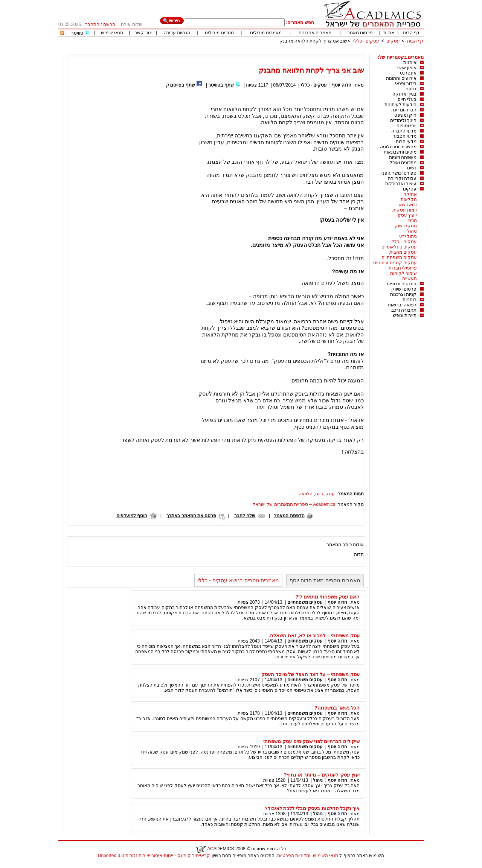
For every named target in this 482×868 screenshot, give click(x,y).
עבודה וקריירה (402, 178)
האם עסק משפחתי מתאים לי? (327, 597)
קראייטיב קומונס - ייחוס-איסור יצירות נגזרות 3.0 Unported (154, 856)
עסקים (393, 41)
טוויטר (77, 33)
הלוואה (306, 494)
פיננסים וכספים (402, 284)
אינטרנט (408, 73)
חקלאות (409, 199)
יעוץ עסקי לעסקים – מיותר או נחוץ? (322, 775)
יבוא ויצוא (408, 205)
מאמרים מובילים (266, 33)
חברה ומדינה (404, 110)
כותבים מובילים (219, 33)
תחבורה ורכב (404, 310)
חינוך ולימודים (403, 120)
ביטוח (411, 89)
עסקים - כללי (366, 41)
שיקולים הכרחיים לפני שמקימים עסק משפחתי (311, 741)
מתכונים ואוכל (403, 163)
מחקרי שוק (406, 226)
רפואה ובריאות (402, 305)
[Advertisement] (287, 52)
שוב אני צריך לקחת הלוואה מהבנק (313, 41)
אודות (389, 33)
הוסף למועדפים (132, 516)
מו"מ (413, 221)
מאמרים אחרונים (315, 33)
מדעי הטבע (405, 136)
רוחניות (410, 300)
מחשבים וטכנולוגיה (398, 147)
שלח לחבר (245, 516)
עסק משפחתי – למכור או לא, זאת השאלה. (314, 636)
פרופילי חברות (403, 268)
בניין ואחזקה (404, 94)
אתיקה (410, 194)
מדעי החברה (404, 131)
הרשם (109, 24)
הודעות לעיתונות (400, 105)
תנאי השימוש (326, 856)
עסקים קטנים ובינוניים (395, 263)
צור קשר (143, 33)
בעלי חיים (407, 99)
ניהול (412, 231)
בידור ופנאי (406, 84)
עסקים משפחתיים (399, 257)
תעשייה (410, 279)
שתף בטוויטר (221, 85)
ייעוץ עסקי (407, 215)
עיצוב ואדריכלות (401, 184)
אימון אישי (407, 68)
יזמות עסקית (405, 210)
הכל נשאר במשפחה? (337, 708)
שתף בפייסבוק (180, 85)
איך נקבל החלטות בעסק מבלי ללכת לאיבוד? (312, 808)
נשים (412, 168)
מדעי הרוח (406, 142)
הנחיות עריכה (177, 33)
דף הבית (411, 33)
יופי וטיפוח (406, 126)
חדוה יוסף (341, 85)
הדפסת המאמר (289, 516)
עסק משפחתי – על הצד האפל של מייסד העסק (310, 674)
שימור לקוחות (403, 273)
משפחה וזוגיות (403, 157)
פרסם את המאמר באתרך (191, 516)
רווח (319, 494)
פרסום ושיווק (404, 289)
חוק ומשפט (405, 115)
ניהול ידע (408, 236)
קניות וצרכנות (403, 294)
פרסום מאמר (360, 33)
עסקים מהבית (403, 252)
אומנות (410, 62)
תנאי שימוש (112, 33)
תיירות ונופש (405, 315)
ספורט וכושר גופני (399, 173)
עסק (330, 494)
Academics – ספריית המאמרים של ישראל (294, 504)
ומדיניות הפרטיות (294, 856)
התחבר (92, 24)
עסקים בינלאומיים (399, 247)
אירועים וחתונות (401, 78)
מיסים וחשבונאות (400, 152)
